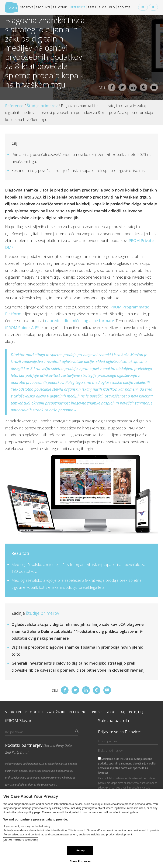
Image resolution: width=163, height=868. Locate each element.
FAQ (112, 7)
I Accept (80, 850)
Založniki (60, 7)
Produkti (43, 7)
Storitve (27, 7)
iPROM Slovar (18, 720)
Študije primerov (42, 106)
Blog (103, 7)
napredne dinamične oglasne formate (79, 321)
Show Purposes (80, 861)
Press (92, 7)
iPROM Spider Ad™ (22, 328)
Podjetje (124, 7)
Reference (78, 7)
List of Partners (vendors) (21, 840)
